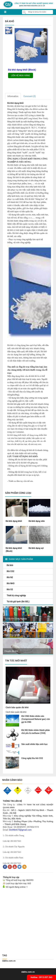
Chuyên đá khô (11, 651)
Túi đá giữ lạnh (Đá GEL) (18, 602)
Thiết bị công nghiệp (17, 596)
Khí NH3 (11, 583)
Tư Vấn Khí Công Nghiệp (16, 619)
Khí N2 (10, 577)
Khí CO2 (11, 571)
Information (13, 96)
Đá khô (10, 565)
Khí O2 (10, 589)
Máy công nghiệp (12, 635)
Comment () (30, 96)
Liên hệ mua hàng (21, 75)
